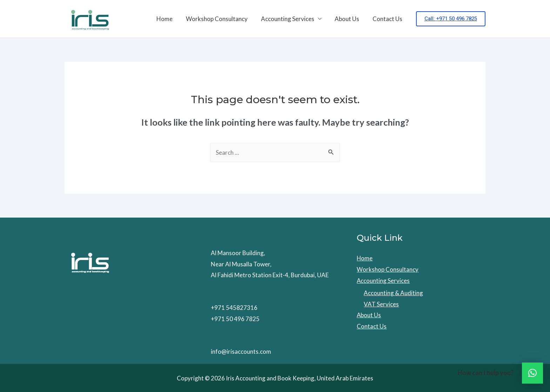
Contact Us (388, 19)
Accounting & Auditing (393, 293)
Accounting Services (291, 19)
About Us (349, 19)
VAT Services (381, 304)
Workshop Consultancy (222, 19)
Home (171, 19)
